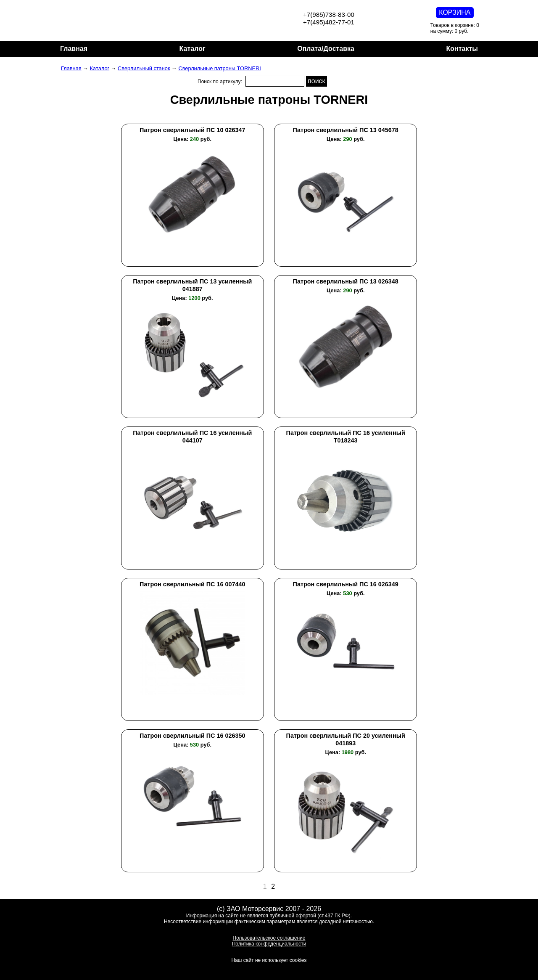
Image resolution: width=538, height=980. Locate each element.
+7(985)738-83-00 (329, 15)
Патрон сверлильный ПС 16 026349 (346, 584)
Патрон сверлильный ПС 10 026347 (192, 130)
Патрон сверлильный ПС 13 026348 (346, 281)
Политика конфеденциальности (269, 944)
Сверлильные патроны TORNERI (219, 68)
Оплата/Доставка (326, 49)
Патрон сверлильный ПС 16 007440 (192, 584)
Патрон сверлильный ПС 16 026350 (192, 736)
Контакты (462, 49)
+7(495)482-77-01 (329, 22)
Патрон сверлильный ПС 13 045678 (346, 130)
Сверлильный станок (144, 68)
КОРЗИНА (455, 12)
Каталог (193, 49)
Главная (74, 49)
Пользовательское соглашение (269, 938)
